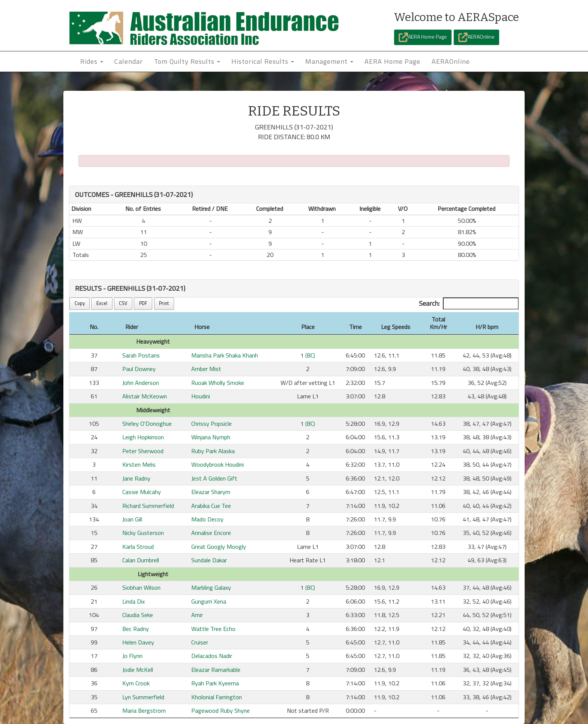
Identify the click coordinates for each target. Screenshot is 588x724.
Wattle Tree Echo (213, 629)
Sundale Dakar (209, 560)
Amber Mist (206, 369)
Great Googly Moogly (219, 547)
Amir (197, 615)
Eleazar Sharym (211, 492)
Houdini (201, 396)
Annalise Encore (211, 533)
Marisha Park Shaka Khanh (225, 355)
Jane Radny (136, 478)
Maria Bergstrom (144, 710)
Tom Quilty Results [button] (187, 61)
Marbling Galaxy (211, 587)
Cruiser (200, 642)
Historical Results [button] (263, 61)
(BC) (310, 355)
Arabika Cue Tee (211, 506)
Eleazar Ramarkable (216, 670)
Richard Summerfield (148, 506)
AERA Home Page (423, 37)
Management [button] (329, 61)
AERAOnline (476, 37)
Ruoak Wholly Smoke (218, 383)
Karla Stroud (138, 547)
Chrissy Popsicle (211, 424)
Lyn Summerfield (143, 697)
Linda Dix (133, 601)
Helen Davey (138, 642)
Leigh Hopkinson (143, 437)
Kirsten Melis (139, 464)
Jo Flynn (132, 656)
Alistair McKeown (145, 396)
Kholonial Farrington (217, 697)
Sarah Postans (141, 355)
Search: (469, 303)
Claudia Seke (138, 615)
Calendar (129, 61)
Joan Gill (132, 519)
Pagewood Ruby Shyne (220, 710)
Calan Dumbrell (141, 560)
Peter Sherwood (143, 451)
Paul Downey (139, 369)
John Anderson (141, 383)
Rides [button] (92, 61)
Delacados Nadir (212, 656)
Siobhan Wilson (141, 587)
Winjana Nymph (211, 437)
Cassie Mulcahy (142, 492)
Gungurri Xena (209, 601)
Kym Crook (136, 683)
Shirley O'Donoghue (147, 424)
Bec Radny (136, 629)
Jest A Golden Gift (214, 478)
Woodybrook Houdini (217, 464)
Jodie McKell (138, 670)
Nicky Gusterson (143, 533)
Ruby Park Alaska (213, 451)
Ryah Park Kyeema (215, 683)
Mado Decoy (207, 519)
